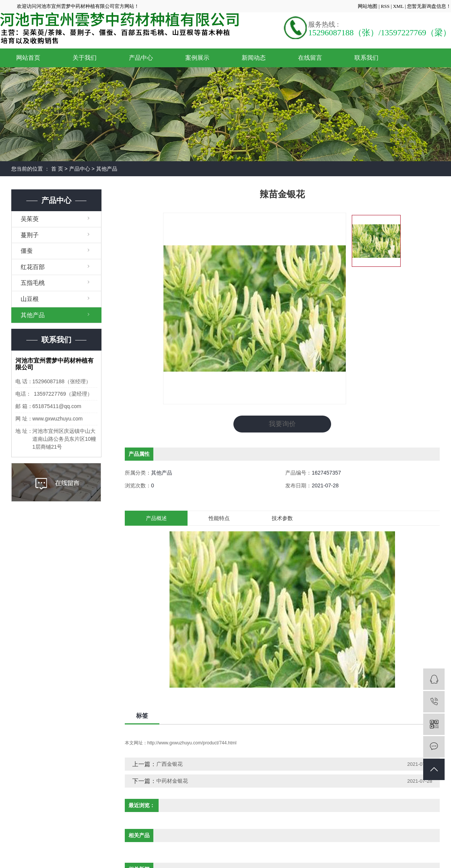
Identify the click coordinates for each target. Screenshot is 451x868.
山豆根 (30, 299)
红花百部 (33, 267)
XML (398, 6)
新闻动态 (254, 58)
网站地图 (368, 6)
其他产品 (107, 169)
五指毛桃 (33, 283)
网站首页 (28, 58)
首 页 (57, 169)
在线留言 (310, 58)
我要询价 (282, 424)
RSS (385, 6)
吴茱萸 (30, 219)
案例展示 (197, 58)
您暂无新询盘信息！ (429, 6)
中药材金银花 (172, 781)
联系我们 (366, 58)
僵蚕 (27, 251)
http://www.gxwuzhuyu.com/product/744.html (192, 743)
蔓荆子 (30, 235)
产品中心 (141, 58)
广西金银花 (170, 764)
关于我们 (85, 58)
